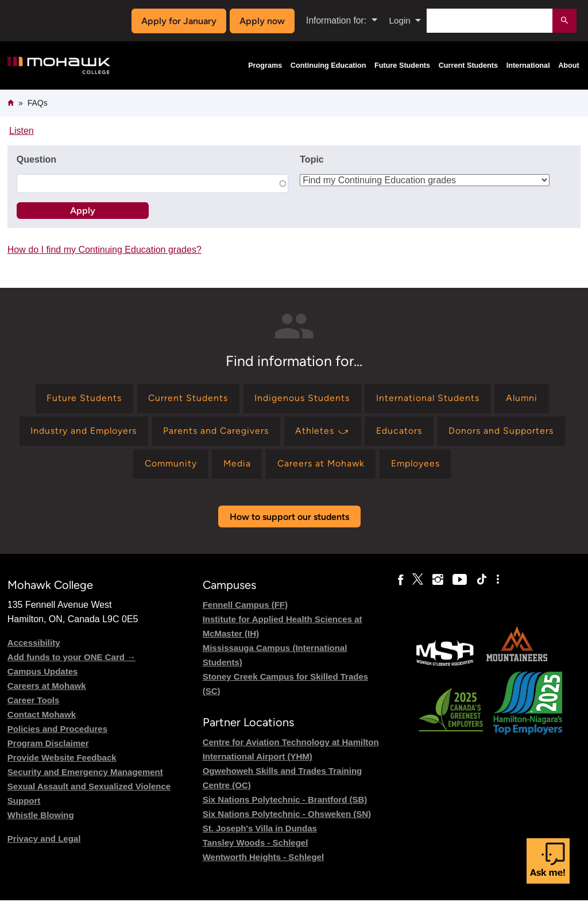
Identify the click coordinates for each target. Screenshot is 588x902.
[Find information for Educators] (401, 432)
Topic (312, 159)
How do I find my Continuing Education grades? (105, 250)
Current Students (469, 65)
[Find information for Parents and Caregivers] (216, 432)
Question (36, 159)
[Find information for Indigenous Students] (301, 398)
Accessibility (34, 644)
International (528, 65)
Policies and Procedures (57, 730)
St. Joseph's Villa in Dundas (260, 829)
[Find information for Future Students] (82, 398)
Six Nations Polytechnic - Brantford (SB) (285, 801)
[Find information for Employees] (418, 465)
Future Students (402, 65)
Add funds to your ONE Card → (71, 658)
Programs (265, 65)
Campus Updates (43, 672)
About (569, 65)
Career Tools (34, 701)
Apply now (261, 21)
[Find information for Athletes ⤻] (323, 432)
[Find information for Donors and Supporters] (503, 432)
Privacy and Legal (44, 840)
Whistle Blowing (41, 816)
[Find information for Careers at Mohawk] (322, 465)
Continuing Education (328, 65)
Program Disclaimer (48, 744)
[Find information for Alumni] (523, 398)
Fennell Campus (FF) (245, 606)
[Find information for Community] (168, 465)
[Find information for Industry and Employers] (82, 432)
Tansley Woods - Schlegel (256, 844)
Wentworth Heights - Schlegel (263, 858)
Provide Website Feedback (62, 759)
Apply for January (178, 21)
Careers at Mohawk (47, 687)
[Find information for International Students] (428, 398)
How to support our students (289, 518)
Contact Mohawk (42, 716)
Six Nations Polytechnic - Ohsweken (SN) (287, 815)
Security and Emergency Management (85, 773)
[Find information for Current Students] (187, 398)
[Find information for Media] (236, 465)
